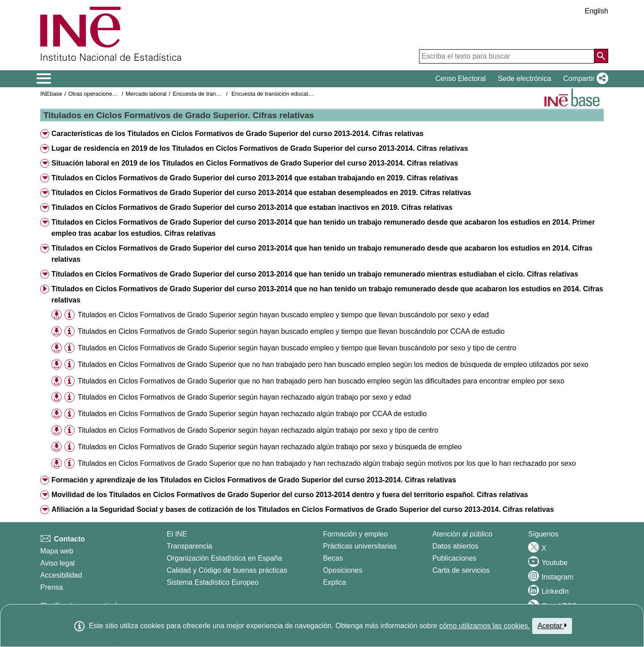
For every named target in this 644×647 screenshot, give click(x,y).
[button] (584, 79)
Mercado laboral (146, 94)
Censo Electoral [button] (460, 79)
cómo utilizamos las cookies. (485, 626)
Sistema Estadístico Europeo (213, 582)
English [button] (597, 11)
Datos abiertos (455, 546)
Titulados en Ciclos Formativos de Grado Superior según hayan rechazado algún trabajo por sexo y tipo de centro (258, 430)
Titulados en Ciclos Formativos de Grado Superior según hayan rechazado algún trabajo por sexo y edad (244, 397)
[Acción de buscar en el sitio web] (601, 56)
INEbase (51, 94)
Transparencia (190, 546)
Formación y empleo (355, 534)
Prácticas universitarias (360, 546)
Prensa (52, 587)
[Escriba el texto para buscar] (507, 56)
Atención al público (462, 534)
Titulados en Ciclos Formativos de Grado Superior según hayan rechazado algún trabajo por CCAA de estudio (252, 414)
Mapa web (57, 551)
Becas (333, 558)
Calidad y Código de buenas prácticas (227, 570)
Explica (335, 582)
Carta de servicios (461, 570)
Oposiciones (343, 570)
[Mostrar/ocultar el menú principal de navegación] (44, 79)
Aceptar (552, 626)
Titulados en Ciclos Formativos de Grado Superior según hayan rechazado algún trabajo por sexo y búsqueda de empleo (270, 447)
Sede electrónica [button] (524, 79)
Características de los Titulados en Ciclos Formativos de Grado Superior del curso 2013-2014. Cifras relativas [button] (237, 134)
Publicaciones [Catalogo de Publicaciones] (455, 558)
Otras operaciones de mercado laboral (117, 94)
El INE (177, 534)
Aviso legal (57, 563)
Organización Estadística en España (225, 558)
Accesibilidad (61, 575)
